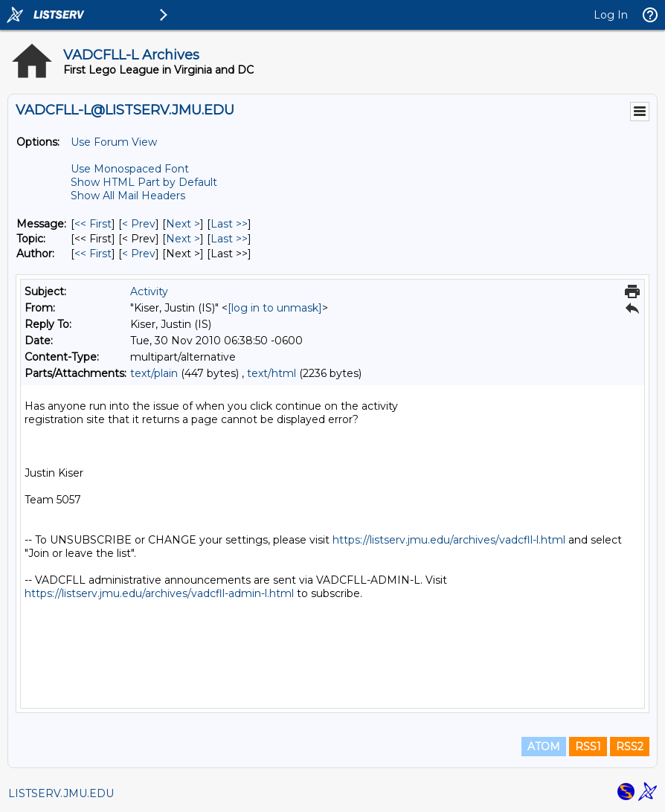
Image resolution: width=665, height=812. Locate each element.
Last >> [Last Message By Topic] (229, 239)
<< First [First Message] (93, 224)
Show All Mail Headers (128, 196)
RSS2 (630, 747)
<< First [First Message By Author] (93, 254)
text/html (272, 373)
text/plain (154, 373)
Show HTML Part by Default (144, 182)
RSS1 (588, 747)
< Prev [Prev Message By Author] (139, 254)
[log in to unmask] (275, 308)
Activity (149, 291)
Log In (611, 15)
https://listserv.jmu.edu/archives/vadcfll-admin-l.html (159, 593)
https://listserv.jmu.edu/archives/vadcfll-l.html (449, 540)
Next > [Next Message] (183, 224)
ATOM (544, 747)
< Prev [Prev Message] (139, 224)
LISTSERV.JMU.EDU (61, 793)
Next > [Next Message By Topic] (183, 239)
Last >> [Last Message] (229, 224)
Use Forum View (114, 142)
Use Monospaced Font (130, 169)
